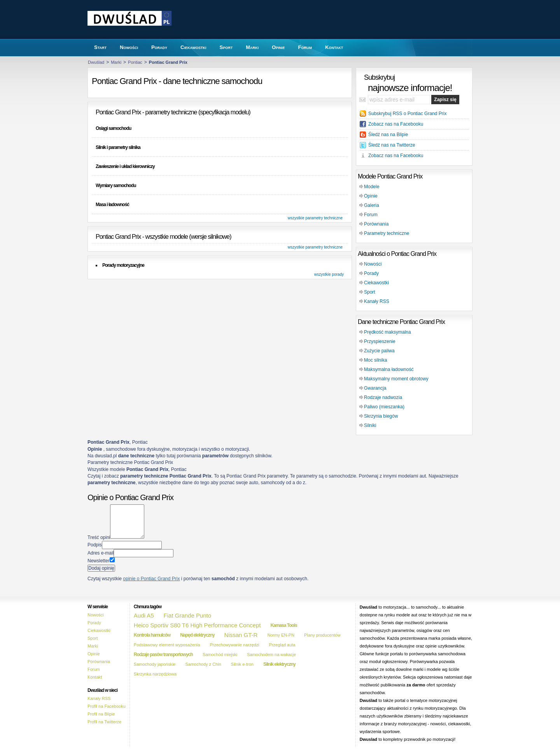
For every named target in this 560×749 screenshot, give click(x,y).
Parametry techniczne (387, 233)
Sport (370, 292)
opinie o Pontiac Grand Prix (151, 579)
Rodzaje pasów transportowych (163, 654)
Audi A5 (144, 615)
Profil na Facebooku (107, 706)
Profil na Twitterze (104, 722)
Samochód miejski (220, 654)
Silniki (370, 425)
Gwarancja (375, 388)
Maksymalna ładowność (389, 369)
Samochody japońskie (155, 664)
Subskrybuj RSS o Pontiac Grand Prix (407, 114)
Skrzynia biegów (381, 416)
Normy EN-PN (281, 635)
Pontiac (135, 62)
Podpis (95, 545)
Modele (372, 187)
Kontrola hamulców (152, 635)
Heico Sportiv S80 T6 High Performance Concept (197, 625)
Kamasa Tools (283, 625)
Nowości (373, 264)
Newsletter (99, 561)
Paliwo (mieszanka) (384, 407)
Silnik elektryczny (279, 664)
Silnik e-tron (242, 664)
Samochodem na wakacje (271, 654)
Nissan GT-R (241, 635)
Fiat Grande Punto (188, 615)
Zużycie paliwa (379, 351)
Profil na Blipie (101, 714)
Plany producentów (322, 635)
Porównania (376, 224)
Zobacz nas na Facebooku (396, 124)
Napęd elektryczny (197, 635)
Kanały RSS (377, 301)
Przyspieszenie (380, 341)
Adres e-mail (101, 553)
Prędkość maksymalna (388, 332)
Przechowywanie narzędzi (234, 645)
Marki (116, 62)
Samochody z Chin (203, 664)
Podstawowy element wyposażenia (167, 645)
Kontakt (95, 677)
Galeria (372, 205)
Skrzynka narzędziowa (155, 674)
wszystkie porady (329, 274)
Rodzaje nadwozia (383, 397)
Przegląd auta (282, 645)
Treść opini (99, 537)
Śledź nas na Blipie (388, 135)
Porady (371, 273)
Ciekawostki (376, 283)
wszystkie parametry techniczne (315, 218)
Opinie (371, 196)
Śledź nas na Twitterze (392, 145)
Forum (371, 215)
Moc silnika (375, 360)
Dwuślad (96, 62)
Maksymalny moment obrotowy (396, 379)
